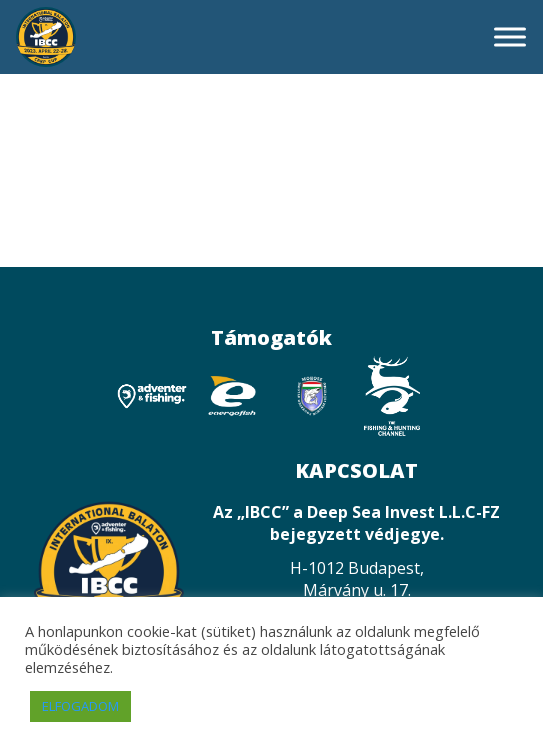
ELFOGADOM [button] (80, 706)
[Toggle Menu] (510, 36)
